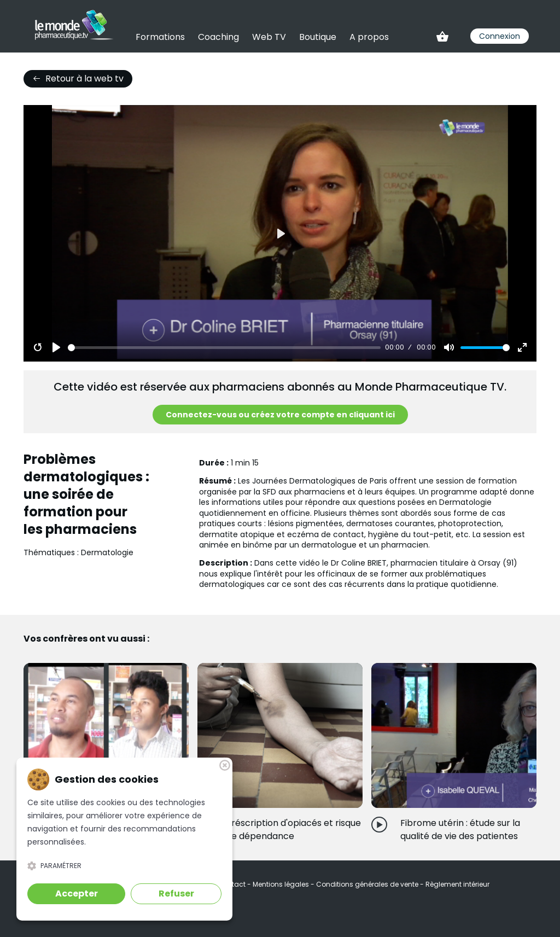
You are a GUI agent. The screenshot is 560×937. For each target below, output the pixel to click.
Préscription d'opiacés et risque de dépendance (293, 830)
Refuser (176, 894)
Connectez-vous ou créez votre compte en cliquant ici (280, 415)
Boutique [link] (318, 37)
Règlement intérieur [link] (457, 884)
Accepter (77, 894)
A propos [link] (369, 37)
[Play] (56, 347)
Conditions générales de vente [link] (368, 884)
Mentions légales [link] (282, 884)
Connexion (500, 36)
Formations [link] (160, 37)
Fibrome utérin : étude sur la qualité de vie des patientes (460, 830)
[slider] (224, 348)
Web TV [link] (269, 37)
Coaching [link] (218, 37)
